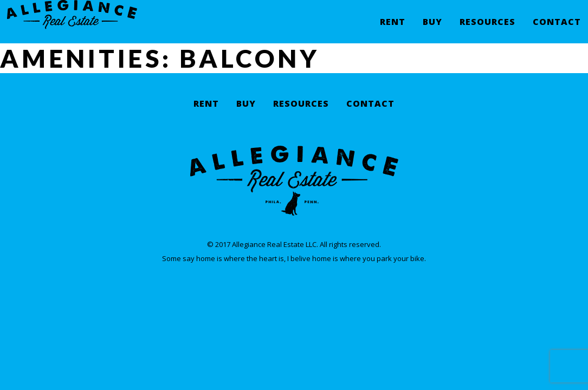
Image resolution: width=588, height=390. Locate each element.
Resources (487, 30)
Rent (393, 30)
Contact (557, 30)
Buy (432, 30)
